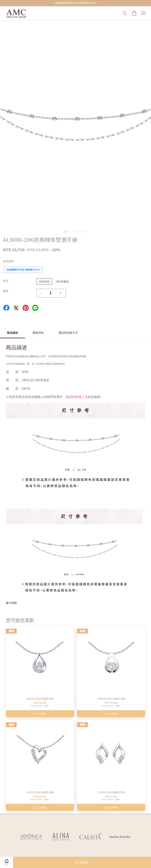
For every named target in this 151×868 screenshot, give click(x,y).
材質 (6, 281)
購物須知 (38, 333)
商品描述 (12, 333)
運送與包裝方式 (68, 333)
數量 (6, 291)
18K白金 (44, 282)
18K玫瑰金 (62, 282)
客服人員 (81, 397)
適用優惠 (8, 261)
